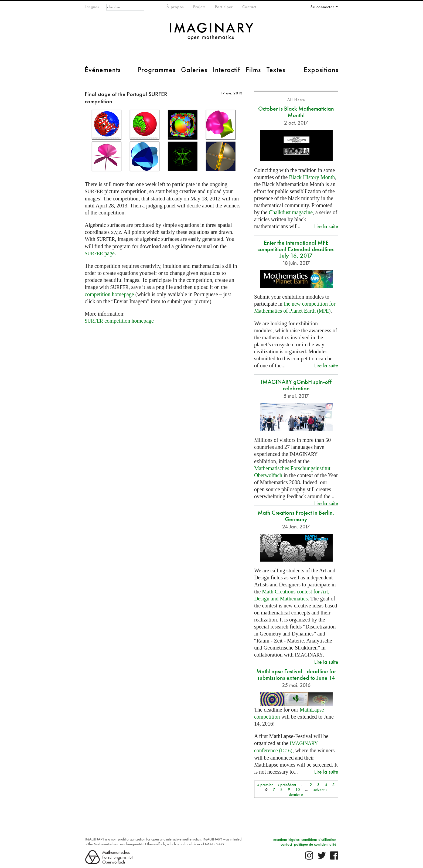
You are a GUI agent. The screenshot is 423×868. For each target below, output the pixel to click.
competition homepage (109, 294)
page (100, 253)
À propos (175, 7)
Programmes (157, 70)
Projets (199, 7)
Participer (224, 7)
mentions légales (286, 839)
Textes (276, 70)
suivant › (320, 789)
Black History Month (312, 177)
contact (286, 844)
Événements (103, 70)
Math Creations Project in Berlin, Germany (296, 516)
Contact (249, 7)
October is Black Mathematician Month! (296, 112)
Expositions (321, 70)
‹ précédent (287, 784)
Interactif (226, 70)
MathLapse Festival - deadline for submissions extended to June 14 (296, 674)
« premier (265, 784)
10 (298, 789)
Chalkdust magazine (291, 212)
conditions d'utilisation (319, 839)
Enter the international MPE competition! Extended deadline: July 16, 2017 (296, 249)
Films (253, 70)
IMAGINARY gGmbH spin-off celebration (296, 385)
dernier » (296, 794)
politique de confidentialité (315, 844)
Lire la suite (326, 226)
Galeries (194, 70)
